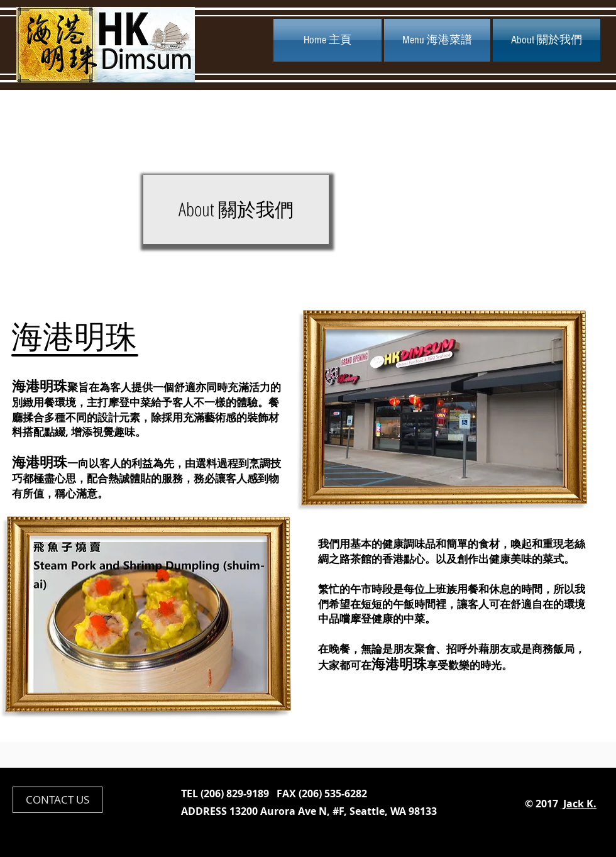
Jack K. (579, 804)
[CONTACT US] (58, 800)
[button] (236, 209)
